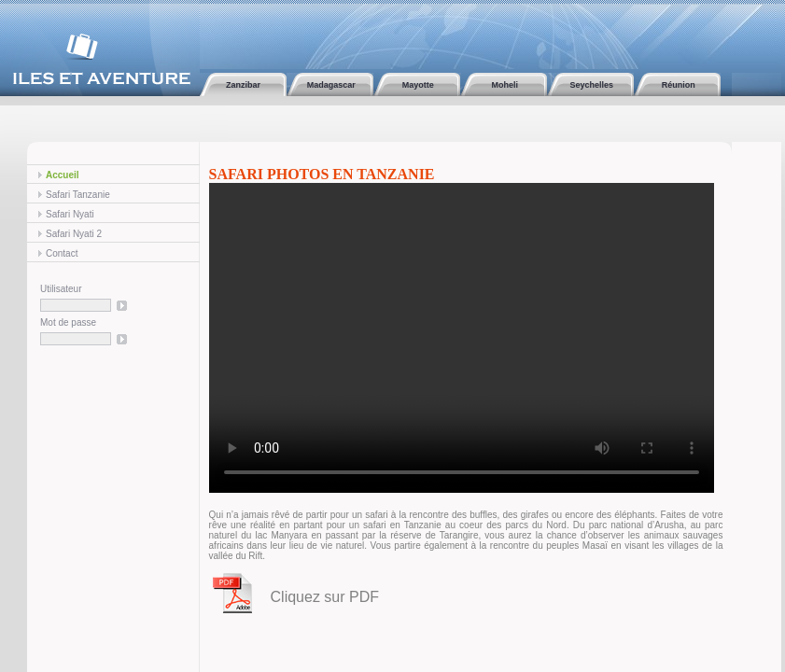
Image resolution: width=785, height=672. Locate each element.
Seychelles (590, 85)
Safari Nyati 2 (74, 234)
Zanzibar (243, 85)
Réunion (677, 85)
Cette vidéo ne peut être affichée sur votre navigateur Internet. (462, 338)
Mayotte (417, 85)
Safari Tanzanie (78, 195)
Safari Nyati (70, 214)
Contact (62, 253)
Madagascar (330, 85)
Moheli (504, 85)
